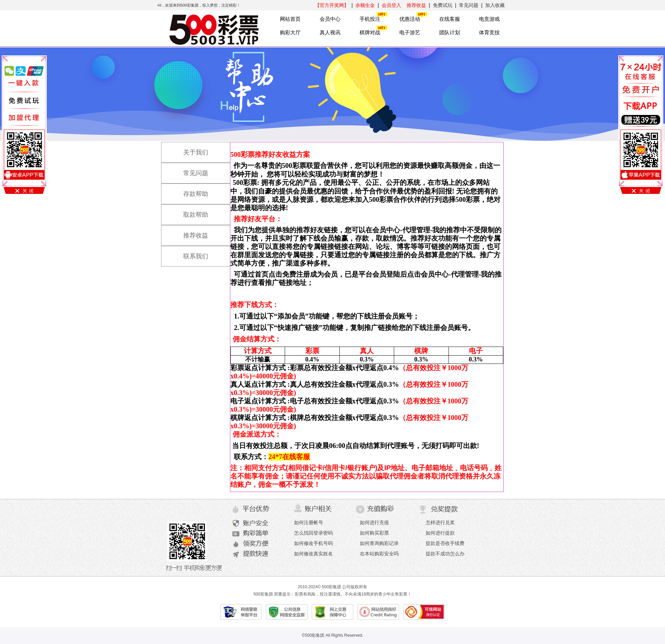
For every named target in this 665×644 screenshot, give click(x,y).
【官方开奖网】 (332, 5)
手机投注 (370, 19)
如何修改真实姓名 (313, 554)
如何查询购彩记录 (379, 543)
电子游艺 (410, 32)
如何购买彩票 (374, 533)
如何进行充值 (374, 522)
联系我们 (189, 253)
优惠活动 (410, 19)
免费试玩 (443, 5)
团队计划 (450, 32)
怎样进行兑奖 (440, 522)
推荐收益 (416, 5)
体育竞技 (489, 32)
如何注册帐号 (309, 522)
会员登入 (391, 5)
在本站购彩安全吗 (379, 554)
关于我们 (189, 149)
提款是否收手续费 (445, 543)
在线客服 (450, 19)
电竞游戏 (489, 19)
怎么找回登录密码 (313, 533)
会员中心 (330, 19)
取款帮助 (189, 212)
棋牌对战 (370, 32)
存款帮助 (189, 191)
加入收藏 (495, 5)
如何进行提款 (440, 533)
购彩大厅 (290, 32)
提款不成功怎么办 (445, 554)
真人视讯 (330, 32)
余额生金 (365, 5)
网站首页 (290, 19)
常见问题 (469, 5)
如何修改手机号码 (313, 543)
